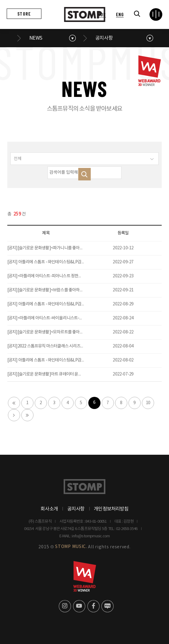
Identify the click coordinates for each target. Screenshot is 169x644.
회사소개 (49, 509)
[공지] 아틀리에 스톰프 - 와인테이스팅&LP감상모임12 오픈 (56, 262)
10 (148, 403)
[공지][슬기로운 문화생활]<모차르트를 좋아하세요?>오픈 (55, 332)
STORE (24, 14)
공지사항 (104, 38)
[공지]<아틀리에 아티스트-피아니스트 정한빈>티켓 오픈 (54, 276)
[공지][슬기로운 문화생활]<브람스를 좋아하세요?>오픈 (53, 290)
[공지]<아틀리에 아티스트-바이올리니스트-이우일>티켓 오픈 (58, 318)
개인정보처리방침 (111, 509)
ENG (120, 14)
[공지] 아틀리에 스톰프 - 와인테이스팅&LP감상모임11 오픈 (56, 304)
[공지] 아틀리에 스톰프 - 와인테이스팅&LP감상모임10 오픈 (56, 360)
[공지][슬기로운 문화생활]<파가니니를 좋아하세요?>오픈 (55, 248)
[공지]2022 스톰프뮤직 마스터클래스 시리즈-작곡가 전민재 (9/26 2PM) (66, 346)
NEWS (36, 38)
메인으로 (10, 38)
